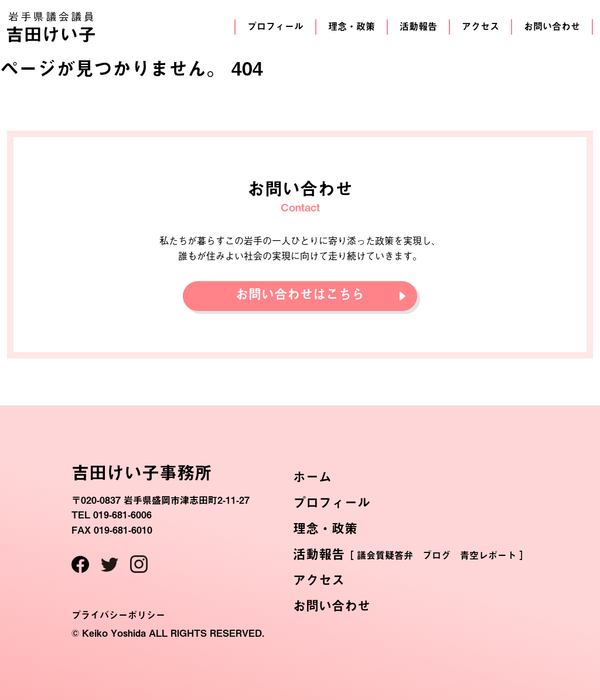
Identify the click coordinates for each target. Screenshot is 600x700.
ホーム (312, 477)
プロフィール (275, 26)
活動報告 (418, 26)
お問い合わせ (552, 26)
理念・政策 (352, 26)
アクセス (480, 26)
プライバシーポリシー (118, 615)
